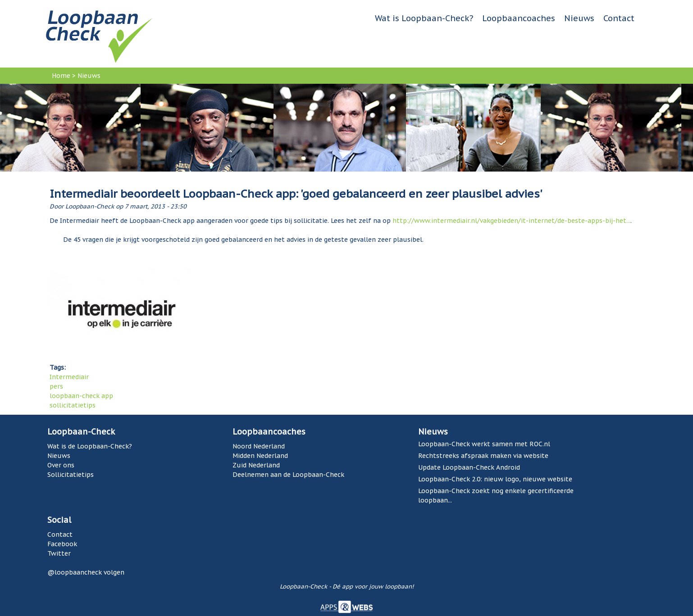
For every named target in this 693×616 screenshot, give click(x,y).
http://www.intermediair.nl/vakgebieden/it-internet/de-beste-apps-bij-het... (511, 221)
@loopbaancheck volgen (86, 572)
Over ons (61, 465)
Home (61, 76)
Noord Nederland (259, 446)
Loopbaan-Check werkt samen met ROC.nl (484, 444)
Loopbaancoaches (519, 18)
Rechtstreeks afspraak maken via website (483, 456)
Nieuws (579, 18)
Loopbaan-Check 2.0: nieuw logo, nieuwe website (495, 479)
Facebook (62, 544)
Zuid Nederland (256, 465)
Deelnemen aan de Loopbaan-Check (288, 475)
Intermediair (69, 377)
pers (56, 386)
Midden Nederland (260, 456)
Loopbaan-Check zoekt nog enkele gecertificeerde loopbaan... (496, 496)
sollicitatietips (73, 405)
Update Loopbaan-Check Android (469, 467)
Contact (619, 18)
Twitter (59, 553)
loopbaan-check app (81, 396)
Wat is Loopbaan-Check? (424, 18)
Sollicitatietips (71, 475)
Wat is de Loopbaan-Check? (90, 446)
